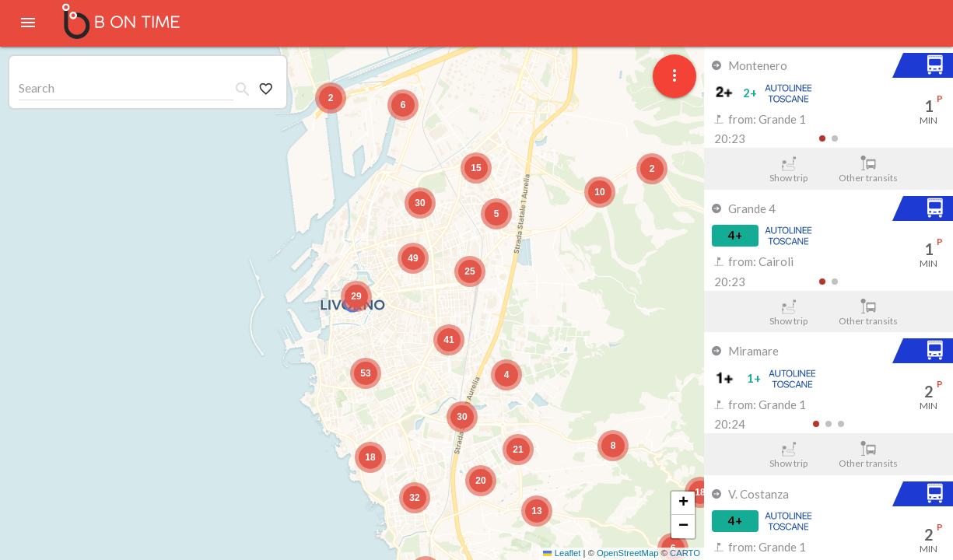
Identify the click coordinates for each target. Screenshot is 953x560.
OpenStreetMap (627, 553)
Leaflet (562, 553)
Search (37, 87)
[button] (356, 296)
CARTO (685, 553)
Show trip (788, 170)
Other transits (869, 170)
